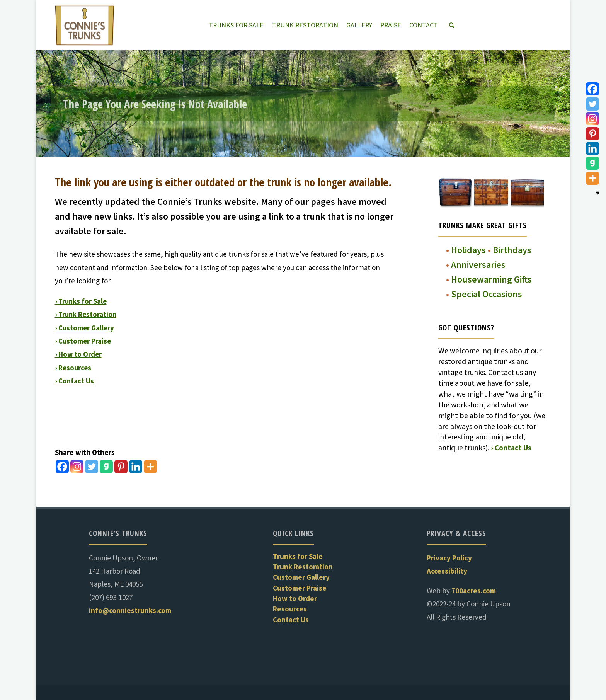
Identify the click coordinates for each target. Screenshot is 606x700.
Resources (290, 609)
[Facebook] (62, 467)
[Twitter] (92, 467)
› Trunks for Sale (82, 301)
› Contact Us (75, 380)
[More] (150, 467)
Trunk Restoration (303, 567)
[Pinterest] (121, 467)
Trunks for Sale (298, 556)
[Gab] (106, 467)
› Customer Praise (84, 341)
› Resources (74, 367)
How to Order (295, 598)
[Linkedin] (136, 467)
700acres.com (474, 591)
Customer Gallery (301, 577)
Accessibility (447, 571)
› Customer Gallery (85, 327)
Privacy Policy (449, 558)
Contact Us (291, 620)
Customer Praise (300, 588)
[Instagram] (77, 467)
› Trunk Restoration (87, 314)
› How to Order (79, 354)
